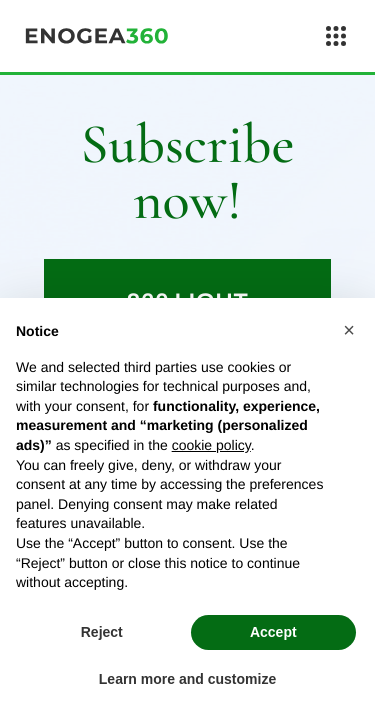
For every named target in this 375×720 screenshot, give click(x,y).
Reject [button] (102, 632)
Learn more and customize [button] (187, 679)
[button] (349, 330)
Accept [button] (273, 632)
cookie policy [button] (211, 445)
